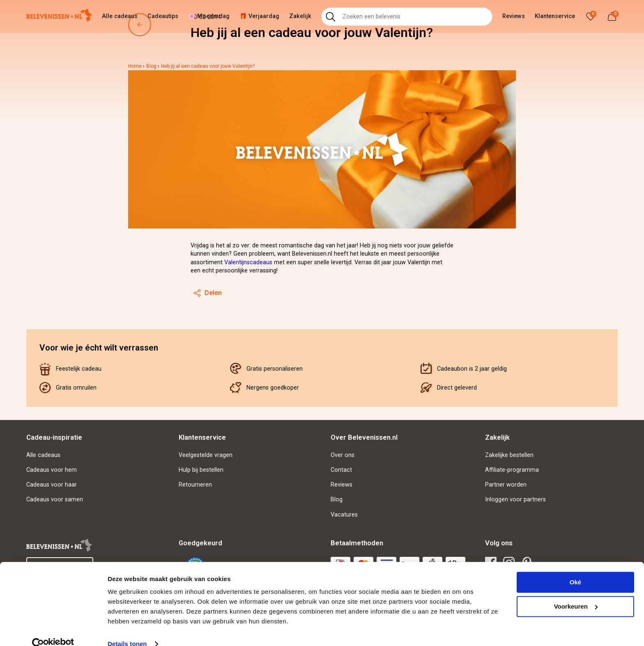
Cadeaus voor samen (55, 499)
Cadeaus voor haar (52, 485)
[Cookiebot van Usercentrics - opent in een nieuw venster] (53, 630)
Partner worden (506, 485)
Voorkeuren (576, 592)
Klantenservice (555, 16)
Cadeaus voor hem (52, 470)
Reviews (514, 16)
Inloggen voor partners (515, 499)
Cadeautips (163, 16)
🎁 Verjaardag (259, 16)
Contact (341, 470)
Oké (575, 568)
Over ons (343, 455)
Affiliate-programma (512, 470)
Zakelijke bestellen (509, 455)
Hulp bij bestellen (201, 470)
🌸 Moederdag (209, 16)
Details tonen (127, 630)
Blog (337, 499)
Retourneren (195, 485)
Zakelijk (300, 16)
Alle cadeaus (120, 16)
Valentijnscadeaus (248, 262)
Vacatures (344, 515)
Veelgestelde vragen (206, 455)
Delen (207, 293)
